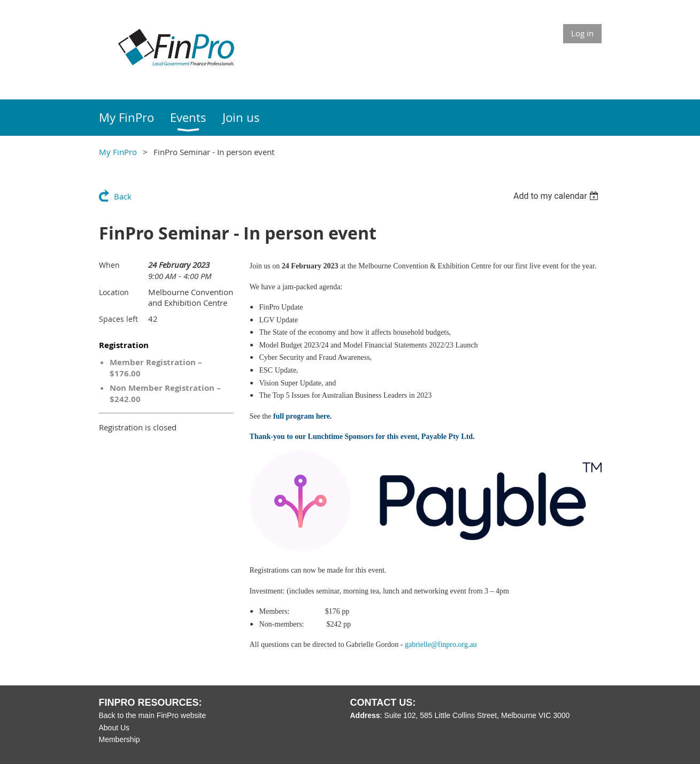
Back (123, 196)
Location (114, 292)
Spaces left (118, 319)
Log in (582, 33)
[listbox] (557, 196)
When (109, 265)
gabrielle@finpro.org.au (441, 645)
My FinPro (118, 152)
